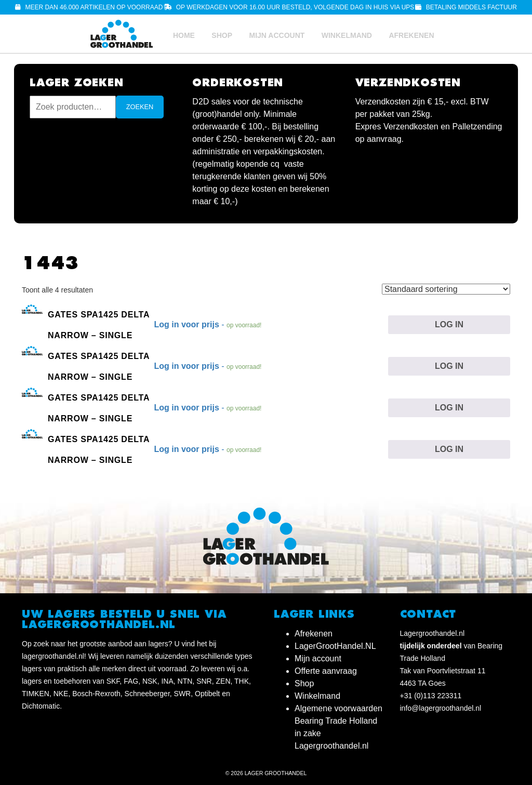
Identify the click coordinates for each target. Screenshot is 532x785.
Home (184, 35)
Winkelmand (347, 35)
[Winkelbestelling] (446, 289)
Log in (449, 324)
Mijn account (277, 35)
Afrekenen (411, 35)
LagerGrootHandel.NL (335, 646)
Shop (222, 35)
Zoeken (140, 107)
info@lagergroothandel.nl (441, 708)
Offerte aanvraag (326, 671)
